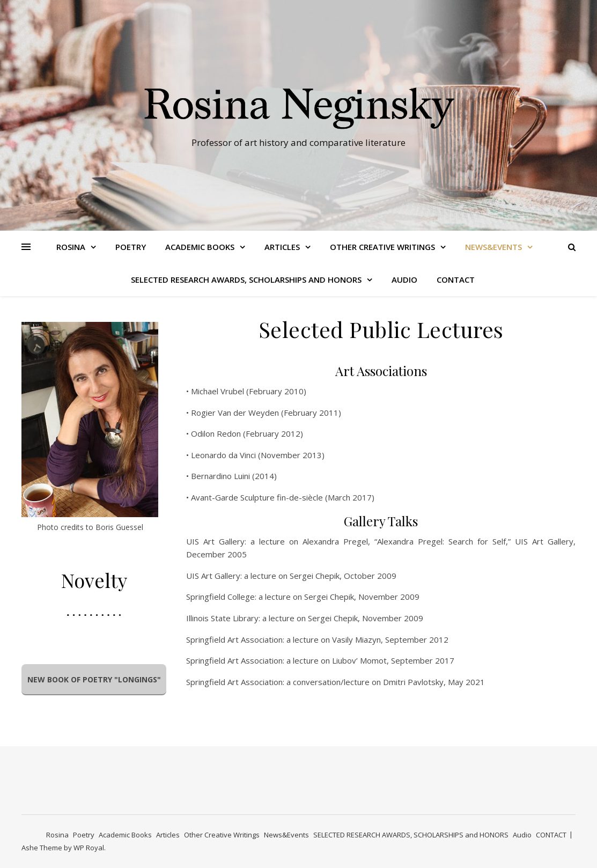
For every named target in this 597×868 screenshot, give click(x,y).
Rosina (71, 247)
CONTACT (456, 279)
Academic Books (200, 247)
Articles (282, 247)
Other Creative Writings (382, 247)
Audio (404, 279)
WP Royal (89, 848)
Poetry (131, 247)
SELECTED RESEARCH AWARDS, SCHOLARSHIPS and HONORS (246, 279)
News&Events (493, 247)
